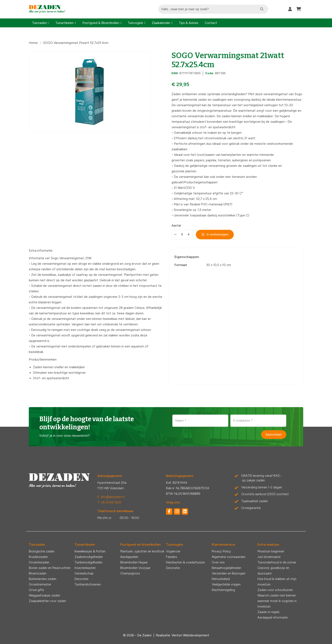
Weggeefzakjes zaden (44, 595)
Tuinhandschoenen (88, 584)
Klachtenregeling (223, 590)
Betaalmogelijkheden (226, 568)
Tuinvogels (135, 23)
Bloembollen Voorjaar (135, 568)
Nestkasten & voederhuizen (185, 562)
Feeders (172, 557)
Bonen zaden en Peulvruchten (50, 568)
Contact (211, 23)
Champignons (130, 573)
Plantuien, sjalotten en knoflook (142, 551)
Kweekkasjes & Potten (90, 551)
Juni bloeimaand (269, 557)
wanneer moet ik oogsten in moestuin (277, 604)
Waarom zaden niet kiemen (277, 595)
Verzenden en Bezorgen (229, 573)
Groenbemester (40, 584)
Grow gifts (36, 590)
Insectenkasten (85, 568)
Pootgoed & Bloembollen (101, 23)
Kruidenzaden (38, 557)
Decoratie (81, 579)
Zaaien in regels (268, 612)
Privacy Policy (221, 551)
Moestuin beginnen (271, 551)
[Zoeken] (262, 9)
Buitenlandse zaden (43, 579)
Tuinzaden (39, 23)
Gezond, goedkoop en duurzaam (273, 571)
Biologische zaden (42, 551)
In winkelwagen (215, 234)
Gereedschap (84, 573)
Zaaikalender (161, 23)
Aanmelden (274, 434)
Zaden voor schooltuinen (275, 590)
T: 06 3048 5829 (109, 502)
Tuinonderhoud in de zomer (277, 562)
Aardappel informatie (273, 618)
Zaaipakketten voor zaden (47, 601)
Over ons (218, 562)
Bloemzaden (38, 573)
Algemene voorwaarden (229, 557)
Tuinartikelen (64, 23)
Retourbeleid (221, 579)
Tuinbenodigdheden (89, 562)
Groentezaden (39, 562)
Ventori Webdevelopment (190, 635)
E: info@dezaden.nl (111, 497)
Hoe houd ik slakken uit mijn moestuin (277, 582)
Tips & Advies (189, 23)
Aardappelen (129, 557)
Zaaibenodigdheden (89, 557)
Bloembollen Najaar (134, 562)
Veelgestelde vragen (226, 584)
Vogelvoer (173, 551)
